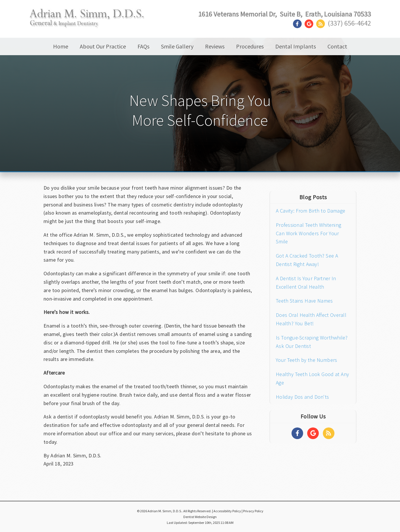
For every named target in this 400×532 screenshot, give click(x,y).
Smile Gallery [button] (177, 46)
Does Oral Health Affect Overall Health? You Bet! (311, 319)
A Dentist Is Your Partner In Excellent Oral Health (306, 283)
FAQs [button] (143, 46)
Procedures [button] (250, 46)
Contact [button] (337, 46)
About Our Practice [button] (103, 46)
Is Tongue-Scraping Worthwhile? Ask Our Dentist (312, 342)
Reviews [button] (215, 46)
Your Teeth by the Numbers (306, 360)
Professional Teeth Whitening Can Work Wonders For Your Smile (308, 233)
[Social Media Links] (297, 433)
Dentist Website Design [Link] (200, 517)
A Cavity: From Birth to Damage (311, 211)
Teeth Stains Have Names (304, 301)
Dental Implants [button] (296, 46)
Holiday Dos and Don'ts (302, 397)
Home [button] (61, 46)
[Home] (87, 22)
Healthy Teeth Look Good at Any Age (312, 378)
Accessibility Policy (227, 511)
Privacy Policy (253, 511)
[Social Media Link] (299, 24)
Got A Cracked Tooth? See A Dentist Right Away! (307, 260)
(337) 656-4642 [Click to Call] (349, 23)
